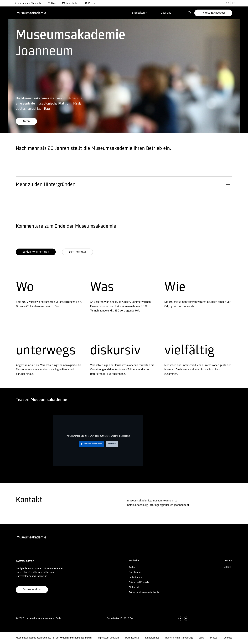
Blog (52, 3)
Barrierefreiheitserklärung (179, 638)
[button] (189, 13)
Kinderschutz (152, 638)
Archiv (132, 567)
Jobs (201, 638)
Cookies (228, 638)
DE (227, 3)
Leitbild (227, 567)
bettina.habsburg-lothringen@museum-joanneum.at (158, 505)
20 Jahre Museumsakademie (144, 592)
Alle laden (112, 444)
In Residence (136, 577)
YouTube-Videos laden (93, 444)
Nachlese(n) (135, 572)
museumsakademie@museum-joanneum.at (153, 501)
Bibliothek (134, 587)
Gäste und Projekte (139, 582)
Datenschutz (132, 638)
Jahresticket (70, 3)
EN (234, 3)
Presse (90, 3)
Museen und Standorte (28, 3)
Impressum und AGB (108, 638)
